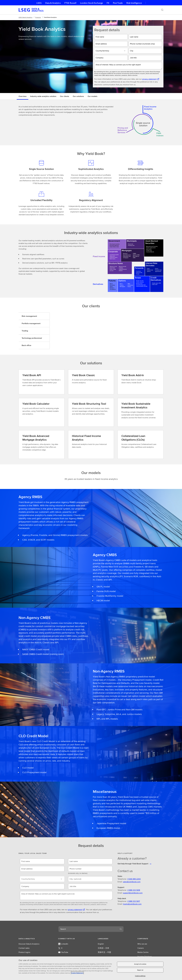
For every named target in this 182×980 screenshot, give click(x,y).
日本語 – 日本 (103, 948)
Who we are (142, 944)
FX (108, 3)
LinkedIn (63, 944)
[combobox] (88, 929)
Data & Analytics (53, 3)
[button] (32, 939)
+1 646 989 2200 (134, 879)
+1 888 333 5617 (133, 901)
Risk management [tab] (29, 316)
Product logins (24, 952)
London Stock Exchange (92, 3)
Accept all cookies (140, 964)
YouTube (63, 952)
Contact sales (24, 948)
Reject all (140, 970)
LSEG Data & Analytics (25, 17)
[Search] (162, 10)
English (101, 944)
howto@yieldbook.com (132, 904)
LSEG (39, 3)
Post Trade (118, 3)
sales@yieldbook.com (132, 882)
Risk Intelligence (134, 3)
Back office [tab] (26, 345)
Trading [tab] (25, 331)
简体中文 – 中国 (104, 952)
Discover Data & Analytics (29, 944)
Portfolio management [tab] (31, 323)
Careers (141, 948)
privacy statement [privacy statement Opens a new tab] (149, 79)
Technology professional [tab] (32, 338)
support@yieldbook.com (133, 893)
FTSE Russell (70, 3)
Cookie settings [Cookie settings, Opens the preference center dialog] (140, 976)
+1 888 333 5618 (134, 890)
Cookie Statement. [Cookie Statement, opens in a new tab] (77, 973)
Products (38, 17)
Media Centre (143, 952)
